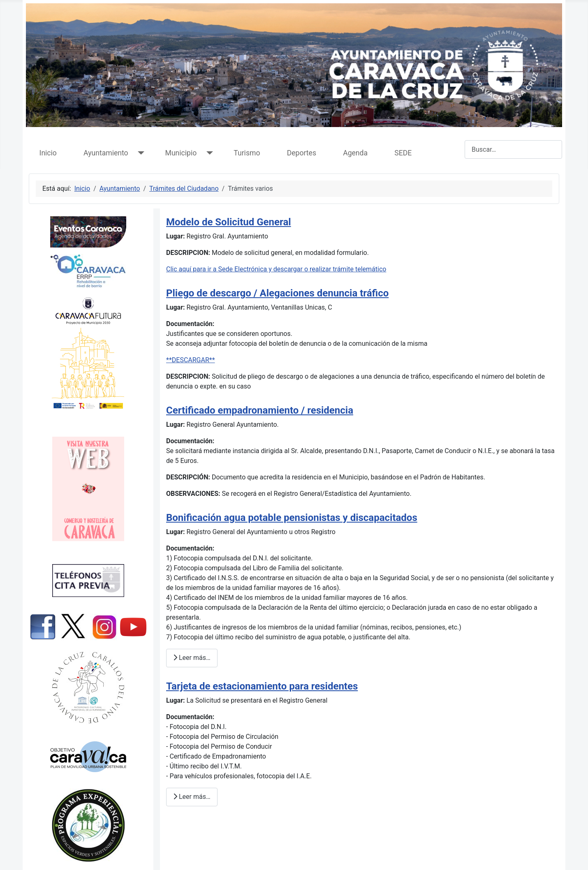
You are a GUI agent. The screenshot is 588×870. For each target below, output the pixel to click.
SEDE (403, 153)
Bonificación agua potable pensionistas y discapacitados (292, 518)
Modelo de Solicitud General (229, 222)
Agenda (355, 153)
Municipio (181, 153)
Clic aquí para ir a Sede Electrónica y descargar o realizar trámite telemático (276, 269)
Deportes (302, 153)
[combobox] (513, 149)
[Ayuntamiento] (140, 153)
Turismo (247, 153)
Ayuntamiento (106, 153)
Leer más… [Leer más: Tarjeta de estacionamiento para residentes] (192, 797)
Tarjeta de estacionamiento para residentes (262, 686)
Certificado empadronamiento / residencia (260, 410)
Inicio (48, 153)
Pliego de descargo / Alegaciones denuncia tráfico (277, 293)
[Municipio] (208, 153)
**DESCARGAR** (191, 360)
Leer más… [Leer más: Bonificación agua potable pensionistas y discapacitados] (192, 658)
